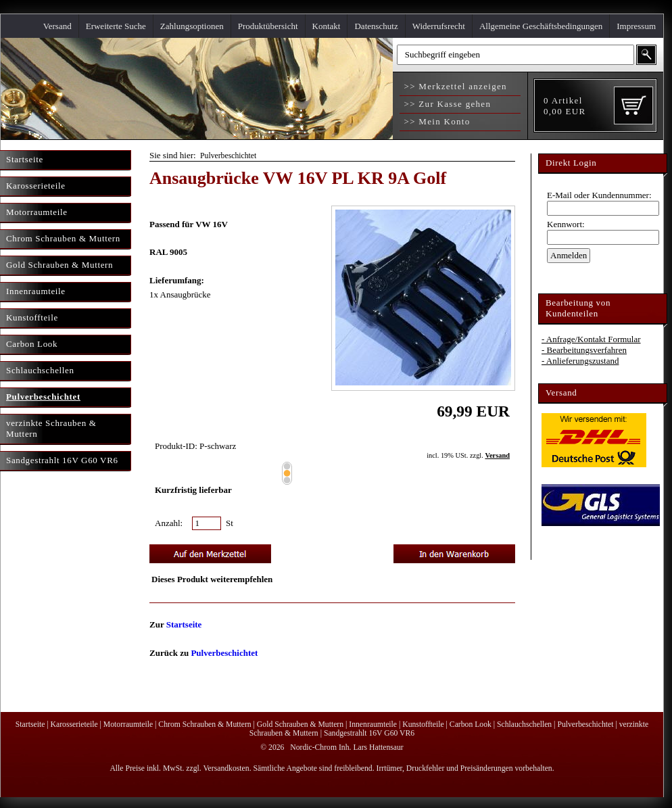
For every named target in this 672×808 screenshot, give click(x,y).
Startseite (184, 624)
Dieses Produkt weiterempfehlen (212, 579)
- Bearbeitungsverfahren (584, 350)
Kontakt (327, 26)
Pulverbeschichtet (228, 156)
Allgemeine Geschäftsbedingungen (541, 26)
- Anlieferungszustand (580, 361)
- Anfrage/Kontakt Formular (591, 339)
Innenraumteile (373, 724)
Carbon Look (471, 724)
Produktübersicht (268, 26)
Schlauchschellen (524, 724)
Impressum (636, 26)
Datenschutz (376, 26)
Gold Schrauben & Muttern (300, 724)
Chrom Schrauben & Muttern (205, 724)
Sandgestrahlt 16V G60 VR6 (369, 733)
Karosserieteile (74, 724)
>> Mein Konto (436, 121)
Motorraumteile (128, 724)
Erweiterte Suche (116, 26)
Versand (57, 26)
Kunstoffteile (423, 724)
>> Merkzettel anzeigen (454, 86)
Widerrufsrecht (439, 26)
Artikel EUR (565, 106)
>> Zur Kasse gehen (446, 104)
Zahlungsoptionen (192, 26)
